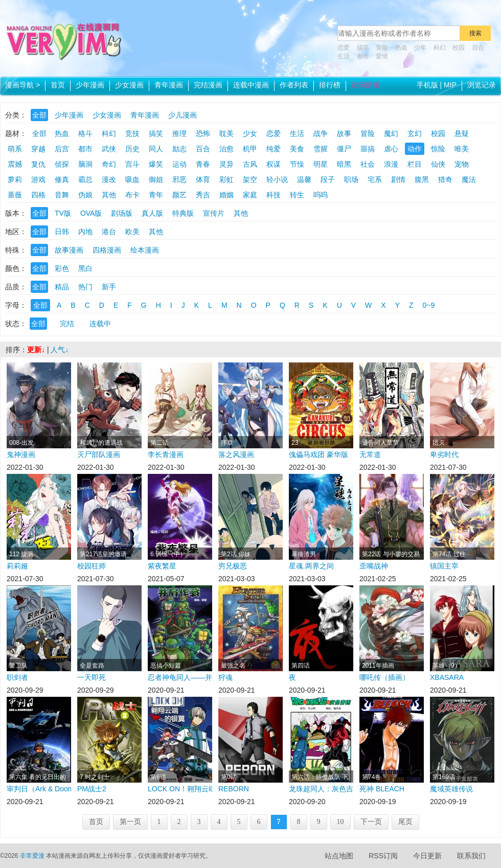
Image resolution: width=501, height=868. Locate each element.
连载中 (100, 324)
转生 (297, 195)
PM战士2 (92, 789)
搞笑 (363, 48)
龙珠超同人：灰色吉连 (321, 789)
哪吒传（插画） (384, 677)
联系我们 (471, 856)
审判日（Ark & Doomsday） (39, 789)
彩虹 (226, 179)
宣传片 (214, 213)
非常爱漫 (32, 856)
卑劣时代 (444, 454)
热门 (85, 287)
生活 (344, 56)
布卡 (132, 195)
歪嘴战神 (374, 566)
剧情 (398, 179)
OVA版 (91, 213)
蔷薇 (15, 195)
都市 (363, 56)
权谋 (274, 164)
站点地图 (339, 856)
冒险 (382, 48)
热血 (401, 48)
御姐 (156, 179)
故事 (344, 133)
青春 (203, 164)
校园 (459, 48)
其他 (109, 195)
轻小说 (277, 179)
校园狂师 (92, 566)
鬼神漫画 (21, 454)
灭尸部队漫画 (99, 454)
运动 (179, 164)
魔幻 (391, 133)
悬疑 (462, 133)
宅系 (375, 179)
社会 (368, 164)
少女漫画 (129, 85)
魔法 (469, 179)
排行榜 (330, 85)
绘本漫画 (145, 250)
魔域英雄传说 (451, 789)
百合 (478, 48)
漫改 (109, 179)
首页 (58, 85)
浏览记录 (482, 85)
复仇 (38, 164)
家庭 (250, 195)
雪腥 (321, 149)
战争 (321, 133)
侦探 (62, 164)
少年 (420, 48)
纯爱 (274, 149)
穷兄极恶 (233, 566)
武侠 (109, 149)
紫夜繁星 (162, 566)
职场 (351, 179)
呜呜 (321, 195)
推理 (179, 133)
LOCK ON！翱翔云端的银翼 (180, 789)
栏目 (415, 164)
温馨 (304, 179)
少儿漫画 (183, 115)
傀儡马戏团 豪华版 (318, 454)
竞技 (132, 133)
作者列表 (294, 85)
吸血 (132, 179)
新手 (109, 287)
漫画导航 (22, 85)
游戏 (38, 179)
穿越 (38, 149)
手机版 (427, 85)
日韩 (62, 232)
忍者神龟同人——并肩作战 (180, 677)
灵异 (226, 164)
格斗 (85, 133)
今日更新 (427, 856)
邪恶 (179, 179)
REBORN (234, 789)
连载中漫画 (251, 85)
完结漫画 (208, 85)
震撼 (15, 164)
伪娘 (85, 195)
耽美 (226, 133)
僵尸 (344, 149)
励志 (179, 149)
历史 (132, 149)
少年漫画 (90, 85)
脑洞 (85, 164)
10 (340, 822)
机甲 (250, 149)
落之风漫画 (236, 454)
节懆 (297, 164)
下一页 (371, 822)
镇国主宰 (444, 566)
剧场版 (122, 213)
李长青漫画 (166, 454)
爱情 (382, 56)
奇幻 (109, 164)
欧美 (132, 232)
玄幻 (415, 133)
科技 (274, 195)
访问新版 (366, 85)
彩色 (62, 268)
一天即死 (92, 677)
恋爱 (344, 48)
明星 (321, 164)
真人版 (152, 213)
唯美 (462, 149)
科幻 (440, 48)
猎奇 (445, 179)
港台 (109, 232)
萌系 (15, 149)
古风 (250, 164)
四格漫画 (107, 250)
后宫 (62, 149)
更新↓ (36, 350)
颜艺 (179, 195)
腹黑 (422, 179)
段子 (328, 179)
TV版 (63, 213)
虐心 (391, 149)
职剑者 (17, 677)
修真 (62, 179)
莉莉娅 (17, 566)
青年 (156, 195)
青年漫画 (169, 85)
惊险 (438, 149)
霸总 (85, 179)
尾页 (405, 822)
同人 (156, 149)
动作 (415, 149)
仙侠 (438, 164)
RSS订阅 (383, 856)
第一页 (130, 822)
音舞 (62, 195)
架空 (250, 179)
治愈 (226, 149)
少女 (250, 133)
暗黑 (344, 164)
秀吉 (203, 195)
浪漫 (391, 164)
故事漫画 (69, 250)
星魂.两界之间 (311, 566)
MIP (450, 85)
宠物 (462, 164)
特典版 (183, 213)
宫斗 (132, 164)
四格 (38, 195)
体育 (203, 179)
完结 (67, 324)
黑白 (85, 268)
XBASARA (447, 677)
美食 (297, 149)
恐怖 (203, 133)
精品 (62, 287)
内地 (85, 232)
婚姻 (226, 195)
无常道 (370, 454)
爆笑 (156, 164)
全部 (39, 115)
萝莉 (15, 179)
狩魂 (225, 677)
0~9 (429, 305)
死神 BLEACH (382, 789)
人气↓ (60, 350)
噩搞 (368, 149)
